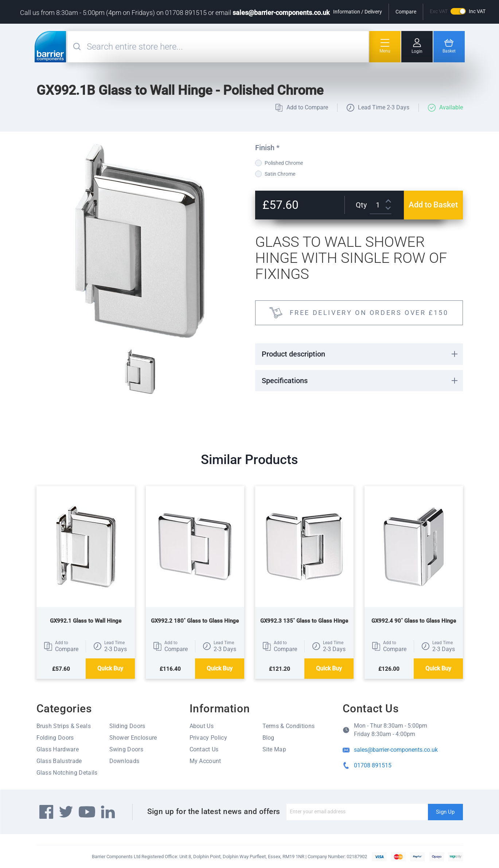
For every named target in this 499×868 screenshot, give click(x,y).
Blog (268, 738)
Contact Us (204, 749)
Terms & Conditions (289, 726)
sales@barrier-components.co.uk (281, 13)
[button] (61, 646)
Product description (293, 354)
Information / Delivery (358, 12)
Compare (406, 12)
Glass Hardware (58, 749)
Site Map (274, 749)
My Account (205, 761)
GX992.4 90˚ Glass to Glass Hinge (414, 621)
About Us (202, 726)
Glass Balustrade (59, 761)
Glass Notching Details (67, 773)
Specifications (285, 381)
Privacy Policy (208, 738)
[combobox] (227, 47)
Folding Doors (55, 738)
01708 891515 (373, 765)
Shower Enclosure (133, 738)
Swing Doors (126, 749)
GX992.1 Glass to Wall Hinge (86, 621)
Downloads (124, 761)
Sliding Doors (127, 726)
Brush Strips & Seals (64, 726)
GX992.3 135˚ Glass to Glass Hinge (304, 621)
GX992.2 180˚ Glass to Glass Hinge (195, 621)
